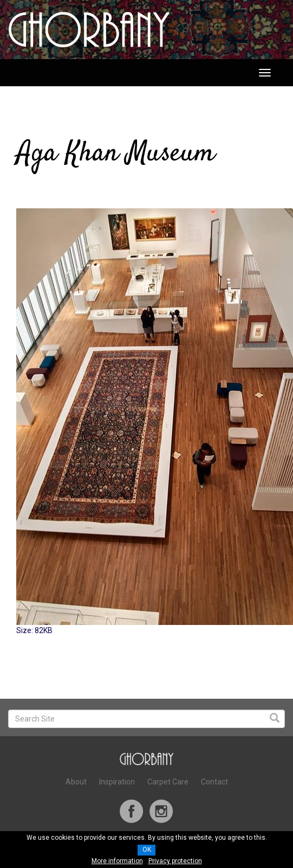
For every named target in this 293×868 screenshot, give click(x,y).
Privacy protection (175, 861)
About (76, 782)
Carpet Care (168, 782)
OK (147, 850)
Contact (214, 782)
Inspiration (117, 782)
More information (117, 861)
